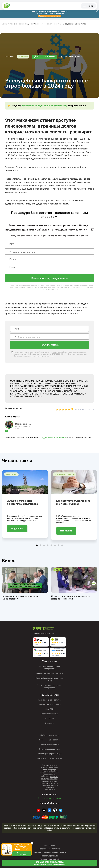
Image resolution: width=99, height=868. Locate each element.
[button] (37, 546)
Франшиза (49, 726)
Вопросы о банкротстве (49, 743)
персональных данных (71, 286)
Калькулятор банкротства (49, 703)
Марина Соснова (23, 424)
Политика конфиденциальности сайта (50, 855)
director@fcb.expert (50, 806)
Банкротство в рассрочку (49, 707)
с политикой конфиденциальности (41, 356)
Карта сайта (50, 848)
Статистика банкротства (49, 752)
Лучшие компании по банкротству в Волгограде (23, 503)
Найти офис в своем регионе (49, 761)
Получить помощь (49, 345)
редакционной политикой (54, 438)
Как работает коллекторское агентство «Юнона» (73, 503)
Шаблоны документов (49, 738)
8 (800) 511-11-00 (50, 797)
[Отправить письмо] (7, 432)
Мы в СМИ (50, 712)
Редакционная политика (49, 852)
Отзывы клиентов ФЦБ (49, 747)
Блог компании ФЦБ (50, 717)
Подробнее (17, 529)
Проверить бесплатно (22, 854)
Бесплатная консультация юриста (49, 279)
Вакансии (50, 721)
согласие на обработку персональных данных (49, 775)
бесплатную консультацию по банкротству (44, 106)
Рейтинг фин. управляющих (49, 757)
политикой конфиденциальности (50, 781)
